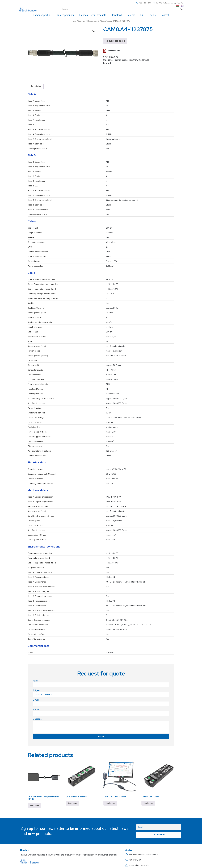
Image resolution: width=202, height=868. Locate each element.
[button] (94, 31)
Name (36, 681)
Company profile (42, 15)
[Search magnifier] (182, 9)
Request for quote (115, 41)
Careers (131, 15)
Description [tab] (36, 86)
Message (37, 719)
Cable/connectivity (92, 21)
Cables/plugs (106, 21)
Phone (36, 709)
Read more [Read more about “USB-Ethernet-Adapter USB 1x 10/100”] (34, 805)
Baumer (81, 21)
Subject (36, 690)
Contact (165, 15)
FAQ (142, 15)
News (153, 15)
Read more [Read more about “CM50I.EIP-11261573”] (148, 803)
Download (117, 15)
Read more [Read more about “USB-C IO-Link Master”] (110, 803)
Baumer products (65, 15)
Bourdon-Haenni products (93, 15)
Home (74, 21)
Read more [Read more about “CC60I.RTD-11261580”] (72, 803)
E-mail (36, 700)
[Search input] (120, 9)
